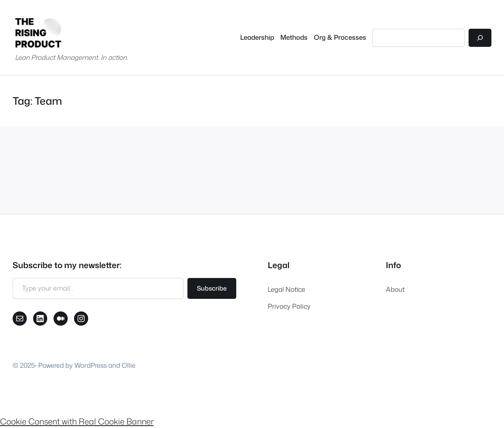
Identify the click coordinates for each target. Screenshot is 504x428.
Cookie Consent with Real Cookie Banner (77, 421)
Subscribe (212, 288)
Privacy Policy (289, 306)
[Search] (480, 38)
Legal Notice (286, 289)
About (395, 289)
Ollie (129, 365)
